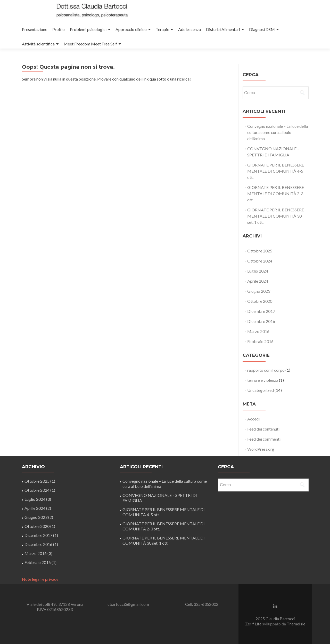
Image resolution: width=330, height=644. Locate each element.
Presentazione (35, 29)
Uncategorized (261, 390)
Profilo (59, 29)
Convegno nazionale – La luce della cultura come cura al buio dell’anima (278, 132)
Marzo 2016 (258, 331)
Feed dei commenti (264, 439)
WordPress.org (261, 449)
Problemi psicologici (88, 29)
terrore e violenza (263, 380)
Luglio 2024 (258, 271)
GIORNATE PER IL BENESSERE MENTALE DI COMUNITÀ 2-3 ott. (276, 193)
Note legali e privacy (40, 579)
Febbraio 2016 (260, 341)
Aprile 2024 (258, 281)
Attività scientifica (38, 44)
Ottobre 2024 (260, 261)
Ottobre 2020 (260, 301)
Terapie (162, 29)
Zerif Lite (254, 624)
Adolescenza (189, 29)
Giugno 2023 (259, 291)
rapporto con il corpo (266, 370)
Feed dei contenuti (263, 429)
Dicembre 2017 (261, 311)
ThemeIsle (296, 624)
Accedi (253, 419)
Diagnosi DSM (262, 29)
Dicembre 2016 (261, 321)
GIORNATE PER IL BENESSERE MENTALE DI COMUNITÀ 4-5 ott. (276, 171)
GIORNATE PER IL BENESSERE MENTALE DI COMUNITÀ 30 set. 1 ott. (276, 216)
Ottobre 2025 (260, 251)
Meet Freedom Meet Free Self (90, 44)
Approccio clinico (131, 29)
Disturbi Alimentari (223, 29)
